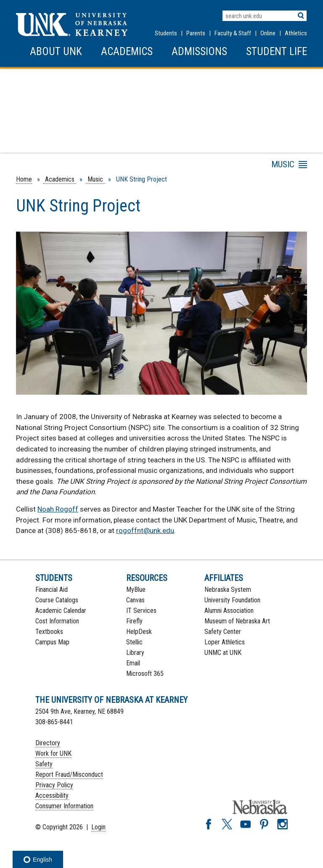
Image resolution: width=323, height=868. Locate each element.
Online (268, 33)
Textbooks (49, 632)
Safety (44, 764)
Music (95, 179)
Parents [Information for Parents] (196, 33)
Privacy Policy (54, 785)
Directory (48, 743)
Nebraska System (228, 590)
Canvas (135, 600)
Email (133, 663)
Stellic (134, 642)
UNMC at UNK (223, 653)
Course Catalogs (57, 600)
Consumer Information (64, 806)
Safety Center (223, 632)
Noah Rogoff (58, 509)
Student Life (277, 51)
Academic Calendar (61, 611)
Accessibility (52, 795)
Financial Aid (52, 590)
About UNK (56, 51)
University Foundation (232, 600)
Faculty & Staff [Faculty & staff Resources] (233, 33)
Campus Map (52, 642)
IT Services (141, 611)
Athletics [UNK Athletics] (296, 33)
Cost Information (57, 621)
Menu (232, 166)
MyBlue (136, 590)
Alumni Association (229, 611)
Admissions (199, 51)
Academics (127, 51)
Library (135, 653)
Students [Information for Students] (166, 33)
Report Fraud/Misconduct (69, 774)
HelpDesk (139, 632)
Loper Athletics (225, 642)
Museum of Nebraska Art (237, 621)
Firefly (134, 621)
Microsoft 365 (145, 674)
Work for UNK (53, 753)
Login (98, 827)
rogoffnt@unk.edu (145, 530)
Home (24, 179)
